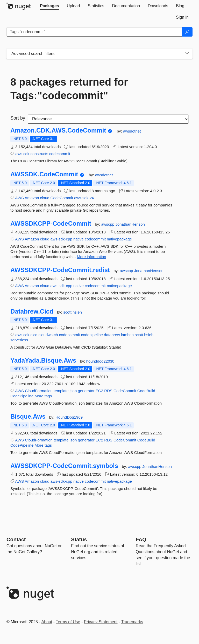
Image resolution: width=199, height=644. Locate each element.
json (73, 391)
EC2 (99, 391)
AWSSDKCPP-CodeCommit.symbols (64, 466)
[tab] (49, 6)
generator (86, 391)
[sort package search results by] (108, 119)
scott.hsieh (73, 312)
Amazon (32, 198)
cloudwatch (48, 335)
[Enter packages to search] (94, 32)
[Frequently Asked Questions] (141, 539)
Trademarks (132, 622)
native (79, 239)
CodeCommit (62, 198)
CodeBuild (146, 391)
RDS (108, 391)
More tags (43, 396)
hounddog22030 (100, 361)
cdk (26, 154)
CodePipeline (22, 396)
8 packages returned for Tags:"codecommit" (69, 89)
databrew (112, 335)
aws (19, 154)
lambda (127, 335)
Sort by (18, 118)
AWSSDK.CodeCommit (44, 174)
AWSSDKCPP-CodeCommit (51, 224)
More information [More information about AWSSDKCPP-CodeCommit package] (92, 257)
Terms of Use (68, 622)
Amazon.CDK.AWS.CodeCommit (58, 130)
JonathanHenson (130, 224)
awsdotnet (132, 131)
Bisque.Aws (28, 417)
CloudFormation (39, 391)
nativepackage (119, 239)
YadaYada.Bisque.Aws (43, 361)
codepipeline (92, 335)
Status (79, 539)
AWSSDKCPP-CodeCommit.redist (60, 270)
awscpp (108, 224)
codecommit (60, 154)
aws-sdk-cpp (61, 239)
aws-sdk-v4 (84, 198)
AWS (19, 198)
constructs (39, 154)
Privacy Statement (101, 622)
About (47, 622)
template (61, 391)
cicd (34, 335)
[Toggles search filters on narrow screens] (187, 54)
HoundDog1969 (69, 417)
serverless (19, 340)
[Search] (187, 32)
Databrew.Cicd (32, 311)
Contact (16, 539)
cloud (45, 198)
